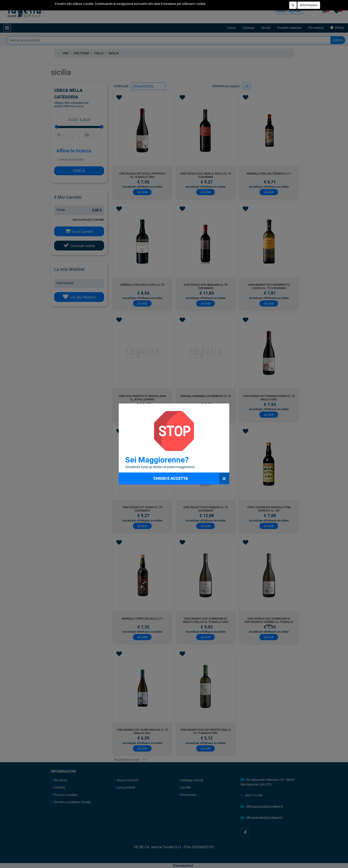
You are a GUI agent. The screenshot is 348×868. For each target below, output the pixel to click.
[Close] (224, 478)
